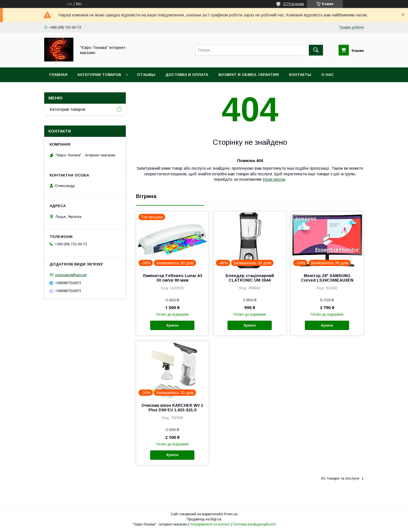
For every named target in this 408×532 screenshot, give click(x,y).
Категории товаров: (68, 109)
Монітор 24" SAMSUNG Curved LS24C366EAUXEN (327, 278)
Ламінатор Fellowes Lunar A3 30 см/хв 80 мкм (172, 278)
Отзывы (146, 75)
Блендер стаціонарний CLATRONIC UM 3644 (250, 278)
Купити (172, 325)
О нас (328, 75)
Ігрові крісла (274, 179)
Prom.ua (231, 514)
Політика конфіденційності (254, 524)
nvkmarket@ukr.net (71, 275)
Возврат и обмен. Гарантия (249, 75)
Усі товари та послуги (340, 478)
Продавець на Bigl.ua (204, 519)
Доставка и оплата (187, 75)
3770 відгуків (294, 4)
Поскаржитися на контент (210, 524)
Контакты (300, 75)
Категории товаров (99, 75)
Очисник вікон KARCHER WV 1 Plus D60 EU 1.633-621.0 (172, 408)
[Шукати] (316, 50)
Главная (58, 75)
